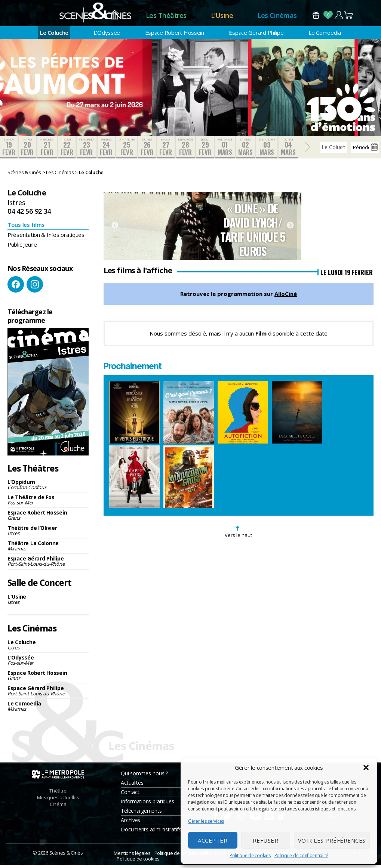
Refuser (266, 840)
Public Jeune (22, 247)
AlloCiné (286, 297)
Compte (339, 17)
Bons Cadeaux (316, 17)
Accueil (115, 17)
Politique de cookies (250, 855)
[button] (366, 767)
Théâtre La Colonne (48, 549)
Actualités (132, 786)
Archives (130, 823)
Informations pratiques (147, 804)
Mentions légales (132, 856)
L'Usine (48, 602)
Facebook (16, 288)
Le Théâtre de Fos (48, 503)
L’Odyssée (107, 35)
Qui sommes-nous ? (144, 776)
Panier (349, 17)
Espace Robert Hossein (175, 35)
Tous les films (26, 228)
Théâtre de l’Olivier (48, 534)
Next (290, 229)
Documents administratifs (151, 832)
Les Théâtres (166, 17)
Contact (130, 795)
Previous (115, 229)
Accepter (213, 840)
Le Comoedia (325, 35)
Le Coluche (54, 35)
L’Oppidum (48, 488)
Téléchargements (141, 814)
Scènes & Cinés (66, 856)
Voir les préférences (332, 840)
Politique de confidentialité (301, 855)
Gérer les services (206, 821)
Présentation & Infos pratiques (46, 238)
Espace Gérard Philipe (256, 35)
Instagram (35, 288)
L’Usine (222, 17)
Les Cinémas (277, 17)
